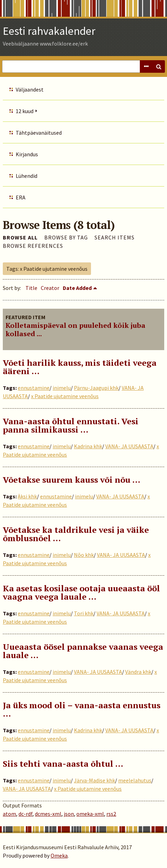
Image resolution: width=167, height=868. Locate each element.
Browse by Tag (66, 237)
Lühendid (26, 176)
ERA (21, 197)
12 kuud (25, 111)
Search (159, 66)
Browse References (33, 246)
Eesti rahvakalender (49, 31)
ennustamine (34, 388)
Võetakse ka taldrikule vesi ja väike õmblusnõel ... (76, 534)
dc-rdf (25, 814)
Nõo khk (84, 555)
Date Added (77, 288)
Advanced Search (146, 66)
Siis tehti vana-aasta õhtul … (63, 764)
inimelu (62, 388)
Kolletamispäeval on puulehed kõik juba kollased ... (75, 329)
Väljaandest (30, 89)
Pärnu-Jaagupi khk (96, 388)
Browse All (20, 237)
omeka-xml (90, 814)
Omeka (59, 855)
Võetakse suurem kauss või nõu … (71, 480)
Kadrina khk (88, 446)
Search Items (115, 237)
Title (31, 288)
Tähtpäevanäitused (39, 133)
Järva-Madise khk (94, 780)
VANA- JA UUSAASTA (129, 446)
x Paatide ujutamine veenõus (65, 396)
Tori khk (84, 613)
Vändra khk (138, 672)
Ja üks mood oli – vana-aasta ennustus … (82, 709)
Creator (50, 288)
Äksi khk (27, 496)
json (69, 814)
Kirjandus (27, 154)
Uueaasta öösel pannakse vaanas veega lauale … (83, 651)
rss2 (111, 814)
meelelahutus (135, 780)
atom (9, 814)
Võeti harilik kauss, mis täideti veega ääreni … (80, 367)
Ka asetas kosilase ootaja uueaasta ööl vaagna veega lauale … (81, 592)
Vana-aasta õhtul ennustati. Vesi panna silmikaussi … (71, 425)
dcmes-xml (48, 814)
